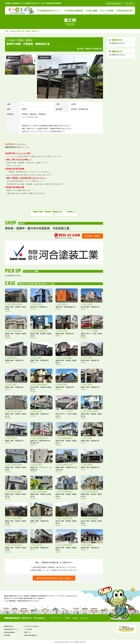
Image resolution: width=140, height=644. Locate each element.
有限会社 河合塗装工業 (93, 49)
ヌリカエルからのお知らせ (32, 626)
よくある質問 (108, 10)
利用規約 (67, 618)
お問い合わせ (129, 3)
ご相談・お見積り (92, 236)
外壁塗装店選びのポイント (51, 10)
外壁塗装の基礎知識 (75, 10)
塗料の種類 (93, 10)
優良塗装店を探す (126, 10)
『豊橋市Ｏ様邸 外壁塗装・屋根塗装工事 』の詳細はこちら (54, 213)
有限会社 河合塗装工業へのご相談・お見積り (54, 578)
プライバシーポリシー (56, 618)
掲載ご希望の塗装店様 (114, 3)
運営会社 (75, 618)
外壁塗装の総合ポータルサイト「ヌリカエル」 (25, 618)
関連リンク (27, 632)
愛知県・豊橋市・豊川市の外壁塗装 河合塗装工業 (37, 228)
